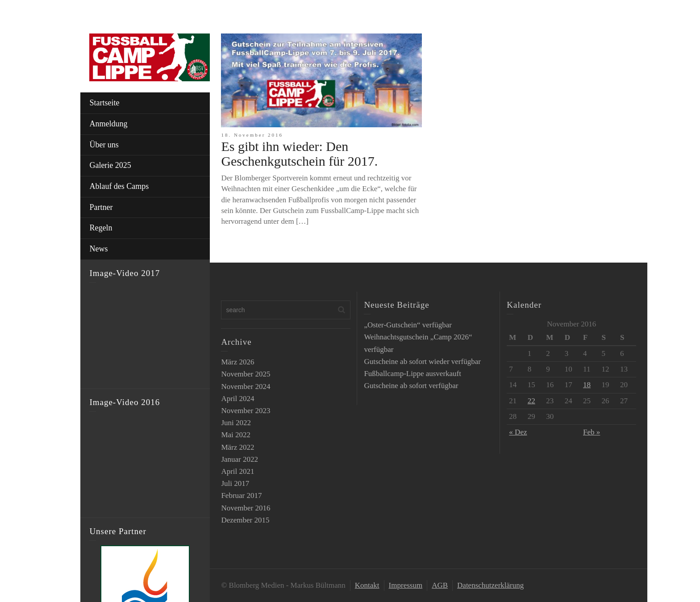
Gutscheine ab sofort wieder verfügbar (422, 362)
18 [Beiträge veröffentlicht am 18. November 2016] (587, 385)
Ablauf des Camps (119, 186)
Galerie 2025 (110, 165)
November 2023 (246, 411)
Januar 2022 (240, 459)
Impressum (406, 585)
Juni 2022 (236, 423)
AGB (440, 585)
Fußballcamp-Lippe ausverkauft (412, 374)
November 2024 (246, 387)
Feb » (592, 432)
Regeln (101, 228)
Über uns (104, 145)
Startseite (104, 103)
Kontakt (367, 585)
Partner (101, 207)
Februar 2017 (241, 495)
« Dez (518, 432)
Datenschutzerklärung (490, 585)
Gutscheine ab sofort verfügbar (411, 386)
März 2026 (237, 362)
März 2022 (237, 447)
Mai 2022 (236, 435)
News (98, 249)
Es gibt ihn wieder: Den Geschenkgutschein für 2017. (299, 154)
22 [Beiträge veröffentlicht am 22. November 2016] (531, 401)
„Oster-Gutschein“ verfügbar (408, 325)
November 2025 (246, 374)
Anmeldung (108, 124)
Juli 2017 (235, 483)
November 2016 (246, 508)
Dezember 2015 (245, 520)
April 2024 (237, 399)
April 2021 (237, 471)
